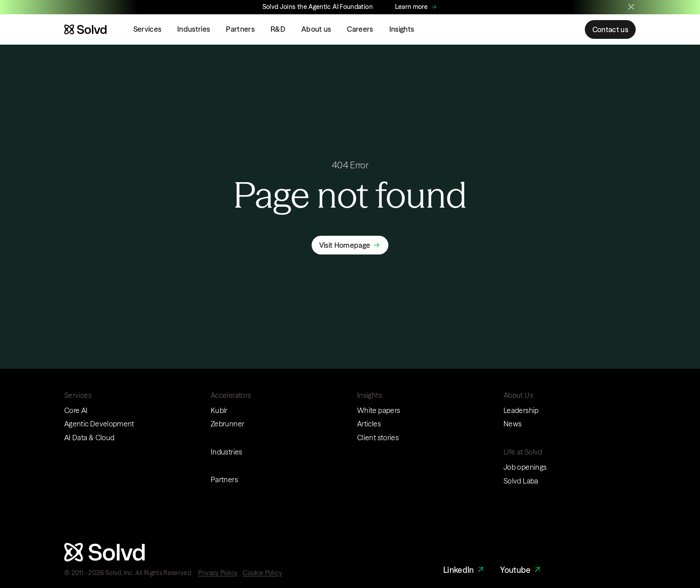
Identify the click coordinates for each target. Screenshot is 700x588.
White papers (379, 410)
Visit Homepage (345, 245)
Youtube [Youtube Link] (521, 570)
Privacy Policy (218, 573)
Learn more (412, 7)
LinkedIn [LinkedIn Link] (465, 570)
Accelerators (231, 395)
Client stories (378, 438)
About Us (518, 395)
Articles (369, 424)
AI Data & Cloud (89, 438)
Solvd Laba (521, 481)
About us (316, 29)
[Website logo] (85, 29)
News (512, 424)
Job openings (525, 467)
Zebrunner (227, 424)
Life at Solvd (523, 452)
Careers (360, 29)
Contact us (610, 29)
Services (148, 29)
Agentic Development (99, 424)
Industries (194, 29)
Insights (402, 29)
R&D (278, 29)
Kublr (219, 410)
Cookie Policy (262, 573)
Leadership (521, 410)
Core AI (76, 410)
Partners (240, 29)
